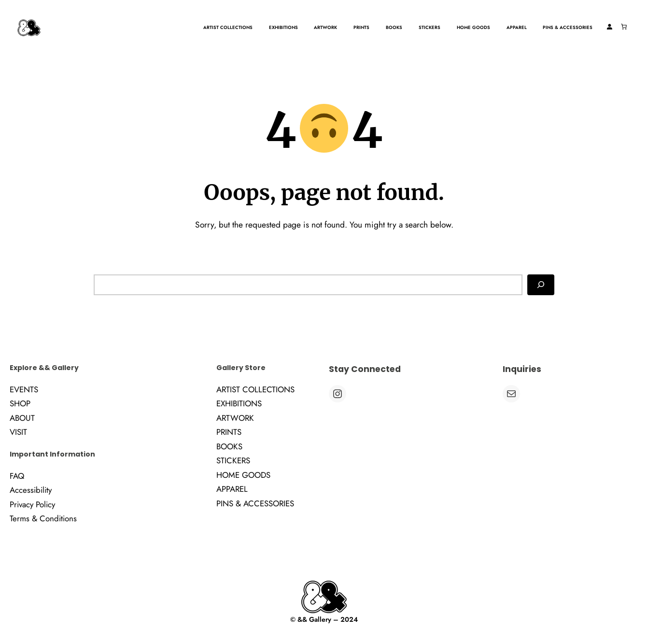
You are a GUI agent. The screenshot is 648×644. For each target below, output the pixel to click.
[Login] (609, 27)
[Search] (541, 285)
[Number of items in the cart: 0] (624, 27)
